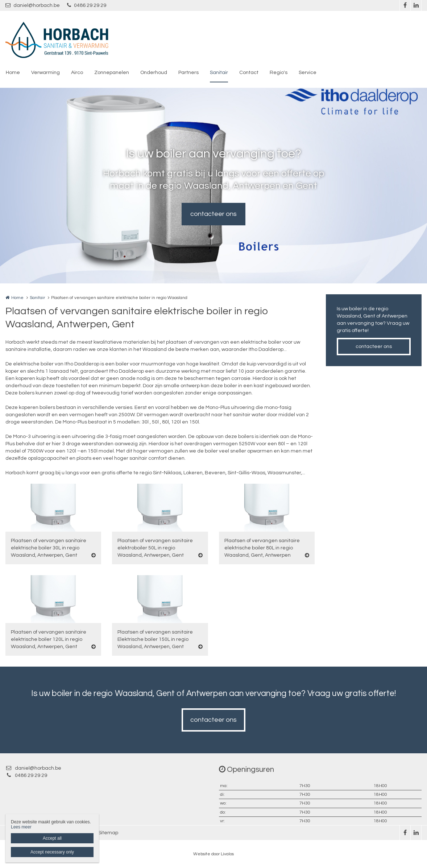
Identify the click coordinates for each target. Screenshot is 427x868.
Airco (77, 73)
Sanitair (219, 73)
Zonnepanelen (112, 73)
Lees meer (21, 827)
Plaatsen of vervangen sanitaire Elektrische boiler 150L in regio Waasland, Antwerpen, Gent (155, 639)
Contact (249, 73)
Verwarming (45, 73)
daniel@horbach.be (33, 5)
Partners (188, 73)
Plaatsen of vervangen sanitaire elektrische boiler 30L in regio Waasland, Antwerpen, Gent (49, 548)
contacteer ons (213, 214)
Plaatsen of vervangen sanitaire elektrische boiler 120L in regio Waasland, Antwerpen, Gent (49, 639)
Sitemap (108, 833)
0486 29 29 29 (87, 5)
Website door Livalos (213, 854)
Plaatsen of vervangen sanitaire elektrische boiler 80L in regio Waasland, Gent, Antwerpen (262, 548)
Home (13, 73)
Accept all (52, 838)
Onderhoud (154, 73)
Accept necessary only (52, 852)
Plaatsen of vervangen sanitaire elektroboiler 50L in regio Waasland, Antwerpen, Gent (155, 548)
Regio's (279, 73)
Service (308, 73)
